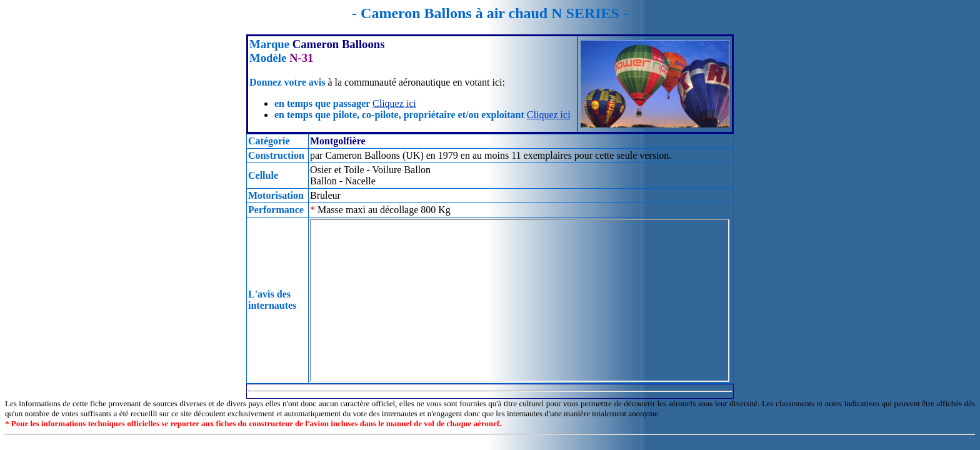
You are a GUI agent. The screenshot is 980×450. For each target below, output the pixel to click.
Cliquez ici (394, 103)
